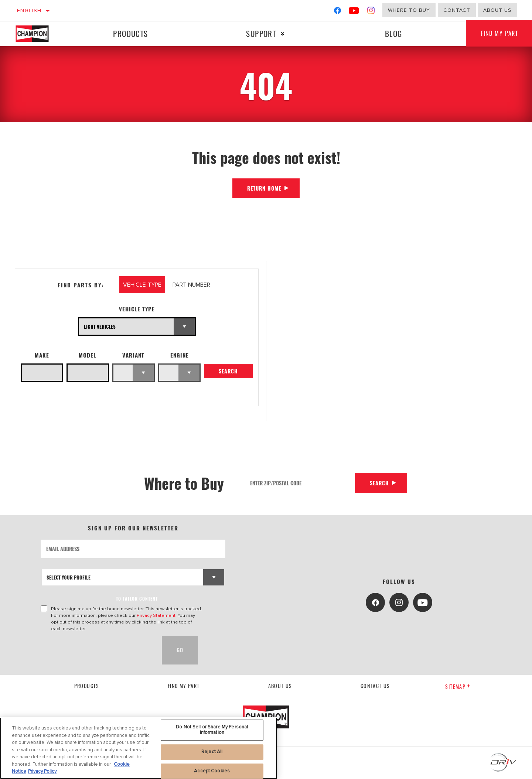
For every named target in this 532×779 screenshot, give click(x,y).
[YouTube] (354, 12)
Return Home (264, 188)
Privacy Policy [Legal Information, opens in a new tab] (42, 771)
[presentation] (97, 650)
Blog (394, 33)
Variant (133, 355)
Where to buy (409, 10)
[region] (139, 748)
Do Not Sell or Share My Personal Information (212, 730)
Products (130, 33)
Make (42, 355)
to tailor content (137, 599)
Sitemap (458, 686)
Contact (457, 10)
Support (261, 33)
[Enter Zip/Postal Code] (300, 483)
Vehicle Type (137, 309)
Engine (180, 355)
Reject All (212, 752)
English (29, 11)
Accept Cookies (212, 771)
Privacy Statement (156, 615)
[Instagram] (371, 12)
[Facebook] (337, 12)
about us (497, 10)
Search (228, 371)
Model (88, 355)
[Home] (39, 34)
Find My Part (184, 686)
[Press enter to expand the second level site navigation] (283, 34)
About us (280, 686)
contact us (375, 686)
